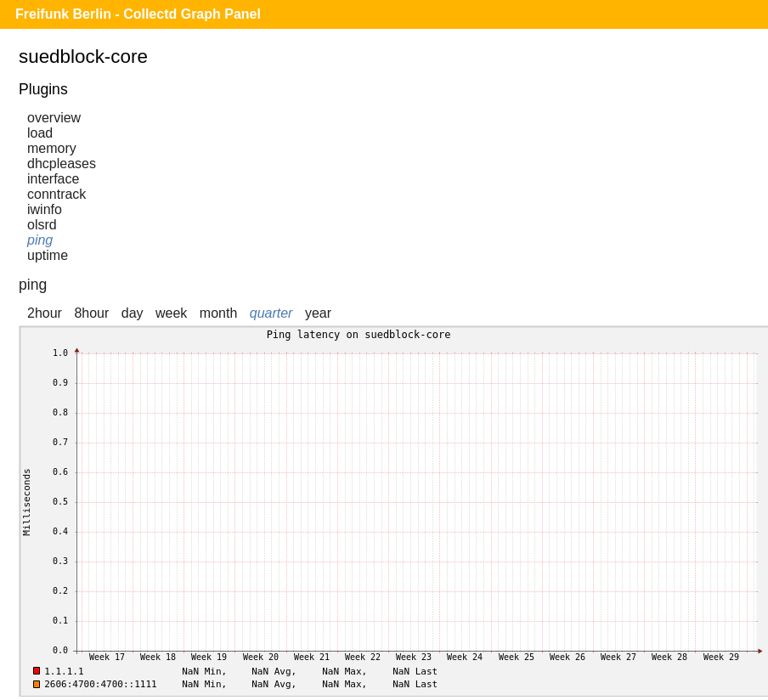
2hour (45, 313)
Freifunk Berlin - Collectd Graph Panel (138, 14)
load (40, 133)
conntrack (56, 194)
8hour (91, 313)
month (218, 313)
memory (52, 148)
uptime (48, 255)
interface (53, 179)
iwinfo (45, 209)
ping (40, 240)
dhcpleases (62, 164)
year (318, 313)
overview (54, 118)
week (171, 313)
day (133, 313)
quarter (271, 313)
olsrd (42, 225)
